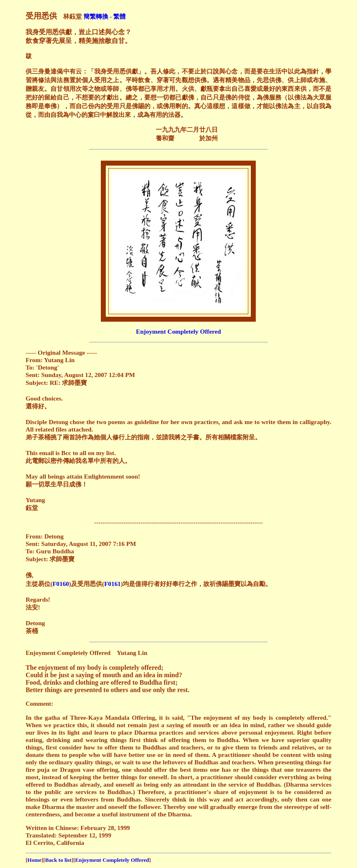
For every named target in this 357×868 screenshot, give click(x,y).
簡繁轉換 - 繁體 (105, 16)
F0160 (61, 584)
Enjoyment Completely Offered (178, 331)
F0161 (112, 584)
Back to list (58, 860)
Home (34, 860)
